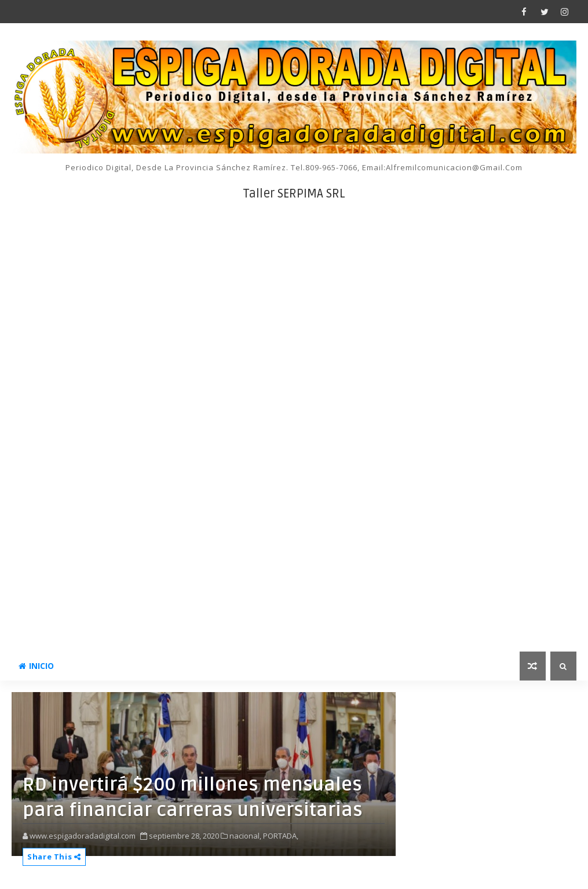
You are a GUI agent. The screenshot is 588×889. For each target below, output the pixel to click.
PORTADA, (281, 836)
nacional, (245, 836)
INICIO (36, 666)
